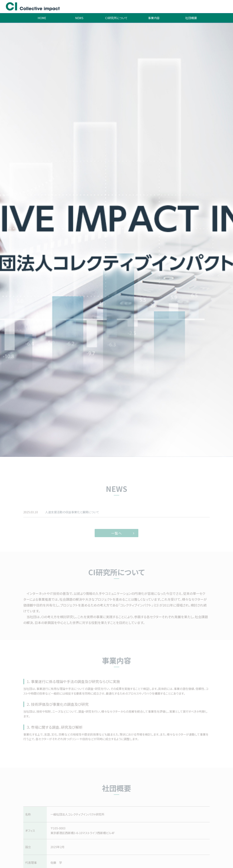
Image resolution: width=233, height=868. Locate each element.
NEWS (79, 18)
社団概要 (191, 18)
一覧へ (117, 539)
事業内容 (154, 18)
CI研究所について (116, 18)
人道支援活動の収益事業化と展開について (72, 518)
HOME (42, 18)
